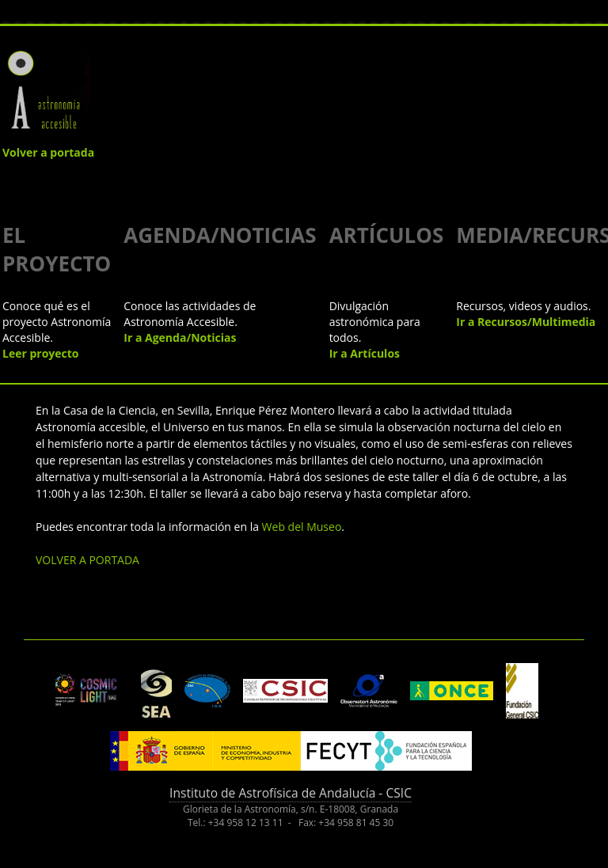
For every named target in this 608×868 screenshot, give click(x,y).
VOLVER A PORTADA (87, 560)
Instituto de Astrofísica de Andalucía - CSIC (291, 793)
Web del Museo (302, 527)
